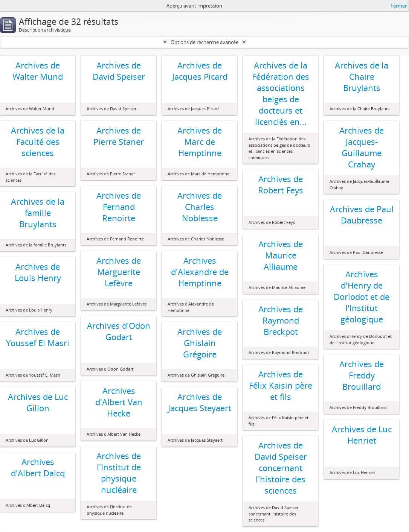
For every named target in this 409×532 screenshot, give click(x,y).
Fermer (399, 6)
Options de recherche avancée (204, 42)
